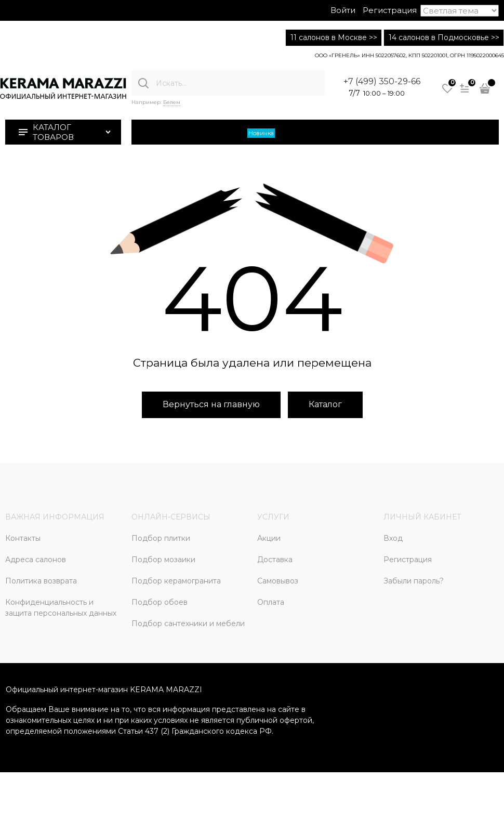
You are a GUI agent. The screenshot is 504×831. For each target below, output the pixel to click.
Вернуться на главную (211, 404)
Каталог (325, 404)
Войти (343, 10)
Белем (172, 102)
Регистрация (390, 10)
